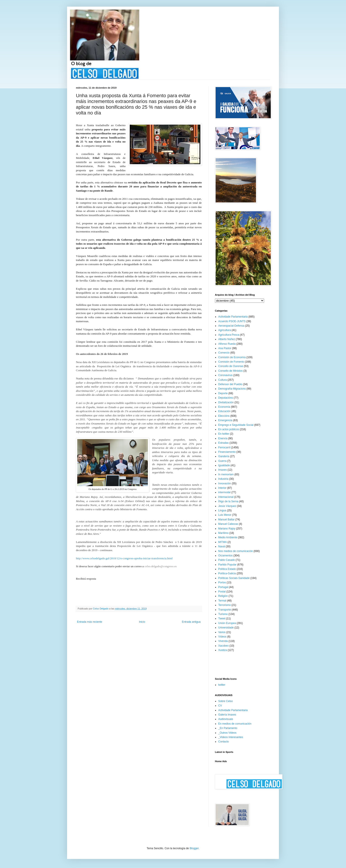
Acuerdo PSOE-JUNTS (232, 321)
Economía (224, 407)
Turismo (223, 614)
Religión (223, 596)
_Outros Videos (227, 733)
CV (220, 706)
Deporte (223, 393)
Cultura (223, 380)
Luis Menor (225, 515)
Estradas (223, 443)
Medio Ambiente (228, 537)
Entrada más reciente (90, 622)
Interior (222, 488)
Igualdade (224, 465)
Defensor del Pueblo (230, 384)
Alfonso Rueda (227, 344)
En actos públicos (229, 429)
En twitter (224, 434)
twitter (222, 685)
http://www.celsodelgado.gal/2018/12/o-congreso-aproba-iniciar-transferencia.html (124, 558)
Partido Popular (227, 565)
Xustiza (223, 650)
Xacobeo (223, 646)
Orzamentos (225, 556)
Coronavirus (225, 375)
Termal (222, 601)
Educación (224, 411)
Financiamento (227, 452)
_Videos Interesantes (231, 737)
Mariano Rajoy (227, 529)
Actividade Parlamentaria (233, 317)
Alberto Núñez (227, 339)
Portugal (223, 587)
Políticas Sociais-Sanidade (234, 578)
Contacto (224, 742)
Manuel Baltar (226, 520)
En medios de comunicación (235, 724)
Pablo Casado (227, 560)
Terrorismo (225, 605)
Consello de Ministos (230, 371)
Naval (222, 546)
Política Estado (227, 569)
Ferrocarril (224, 447)
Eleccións (224, 416)
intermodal (224, 492)
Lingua (222, 510)
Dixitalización (226, 402)
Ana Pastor (225, 348)
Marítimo (223, 533)
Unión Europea (227, 623)
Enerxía (223, 438)
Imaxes (223, 470)
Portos (222, 582)
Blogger (194, 848)
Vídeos (222, 637)
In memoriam (226, 474)
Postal (222, 592)
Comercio (224, 353)
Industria (223, 479)
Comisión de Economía (232, 357)
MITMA (223, 542)
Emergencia (225, 420)
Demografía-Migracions (232, 389)
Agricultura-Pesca (229, 335)
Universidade (226, 628)
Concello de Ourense (231, 366)
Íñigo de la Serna (228, 501)
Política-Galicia (227, 573)
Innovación (225, 483)
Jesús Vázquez (227, 506)
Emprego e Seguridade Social (236, 425)
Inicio (142, 622)
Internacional (226, 497)
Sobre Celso (226, 701)
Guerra (222, 461)
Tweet (222, 619)
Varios (222, 632)
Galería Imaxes (227, 715)
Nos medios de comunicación (236, 551)
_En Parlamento (228, 728)
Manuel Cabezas (228, 524)
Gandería (224, 456)
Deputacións (226, 398)
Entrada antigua (191, 622)
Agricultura (225, 330)
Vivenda (223, 641)
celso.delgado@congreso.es (161, 566)
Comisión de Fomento (231, 362)
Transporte (225, 610)
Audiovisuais (226, 719)
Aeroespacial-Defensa (231, 326)
